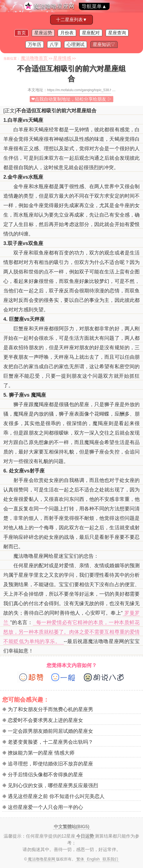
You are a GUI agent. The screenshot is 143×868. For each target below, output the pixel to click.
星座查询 (117, 33)
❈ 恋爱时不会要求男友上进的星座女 (43, 720)
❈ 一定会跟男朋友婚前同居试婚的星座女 (48, 731)
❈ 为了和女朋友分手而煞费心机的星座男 (48, 709)
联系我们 (110, 859)
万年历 (35, 44)
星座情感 (62, 58)
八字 (54, 44)
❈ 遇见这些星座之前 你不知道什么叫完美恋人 (53, 796)
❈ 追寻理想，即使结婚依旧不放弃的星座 (48, 764)
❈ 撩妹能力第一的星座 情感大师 (38, 753)
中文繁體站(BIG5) (72, 827)
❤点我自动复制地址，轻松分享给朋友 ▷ (71, 99)
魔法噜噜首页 (34, 58)
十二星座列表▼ (72, 20)
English (93, 859)
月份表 (67, 33)
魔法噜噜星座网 (54, 6)
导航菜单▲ (94, 6)
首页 (21, 33)
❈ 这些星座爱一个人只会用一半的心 (43, 807)
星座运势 (43, 33)
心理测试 (76, 44)
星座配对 (91, 33)
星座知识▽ (104, 44)
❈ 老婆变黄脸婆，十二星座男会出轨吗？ (48, 742)
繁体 (80, 859)
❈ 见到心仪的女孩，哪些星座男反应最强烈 (50, 785)
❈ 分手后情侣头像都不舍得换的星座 (43, 775)
